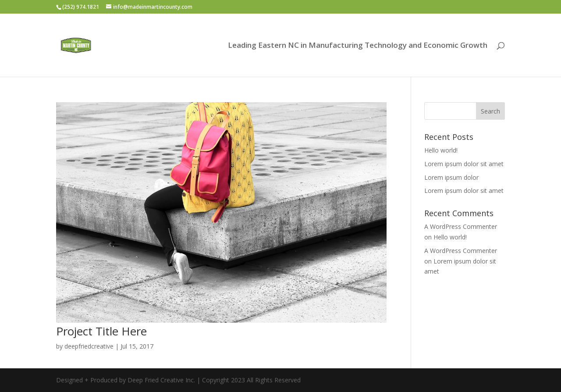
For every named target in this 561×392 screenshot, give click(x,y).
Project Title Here (101, 331)
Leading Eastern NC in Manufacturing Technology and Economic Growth (358, 46)
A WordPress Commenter (461, 226)
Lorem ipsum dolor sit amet (464, 164)
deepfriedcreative (89, 346)
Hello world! (441, 150)
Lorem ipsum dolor (451, 177)
